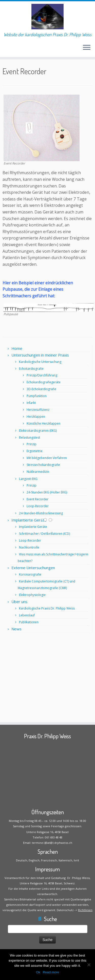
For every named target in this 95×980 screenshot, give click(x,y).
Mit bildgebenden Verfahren (47, 458)
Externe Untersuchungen (33, 568)
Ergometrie (35, 451)
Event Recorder (37, 499)
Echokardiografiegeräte (44, 382)
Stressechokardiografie (43, 465)
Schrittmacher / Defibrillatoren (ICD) (44, 534)
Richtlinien (85, 910)
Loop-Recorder (38, 506)
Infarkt (31, 403)
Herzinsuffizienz (38, 410)
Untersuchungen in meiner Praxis (40, 355)
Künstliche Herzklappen (43, 423)
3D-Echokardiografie (41, 389)
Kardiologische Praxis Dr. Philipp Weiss (47, 608)
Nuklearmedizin (38, 472)
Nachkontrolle (29, 547)
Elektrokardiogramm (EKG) (38, 431)
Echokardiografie (31, 369)
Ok (38, 972)
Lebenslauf (27, 615)
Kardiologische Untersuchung (40, 362)
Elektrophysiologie (32, 595)
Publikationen (29, 622)
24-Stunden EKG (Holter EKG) (47, 492)
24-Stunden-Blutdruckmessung (41, 513)
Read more (51, 972)
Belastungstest (30, 437)
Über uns (19, 602)
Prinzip (32, 444)
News (16, 629)
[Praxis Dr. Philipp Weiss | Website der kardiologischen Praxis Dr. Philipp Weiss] (48, 17)
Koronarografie (30, 574)
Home (17, 348)
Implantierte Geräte (29, 520)
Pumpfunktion (37, 396)
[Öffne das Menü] (87, 48)
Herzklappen (36, 417)
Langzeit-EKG (28, 479)
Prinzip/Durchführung (42, 375)
